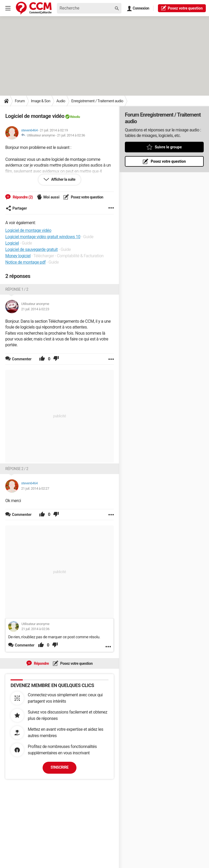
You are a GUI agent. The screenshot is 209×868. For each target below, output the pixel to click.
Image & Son (41, 101)
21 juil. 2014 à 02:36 (71, 135)
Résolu (75, 117)
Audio (61, 101)
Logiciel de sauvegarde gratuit (31, 249)
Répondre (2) (22, 197)
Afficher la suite (63, 179)
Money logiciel (18, 256)
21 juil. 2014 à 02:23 (35, 309)
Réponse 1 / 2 (17, 289)
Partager (16, 208)
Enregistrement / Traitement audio (97, 101)
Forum (20, 101)
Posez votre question (87, 197)
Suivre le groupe (168, 147)
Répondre (41, 663)
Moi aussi (51, 197)
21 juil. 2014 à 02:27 (35, 488)
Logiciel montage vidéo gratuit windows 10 (43, 237)
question (182, 8)
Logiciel (12, 243)
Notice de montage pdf (25, 262)
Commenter (25, 645)
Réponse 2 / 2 (17, 469)
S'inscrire (60, 767)
